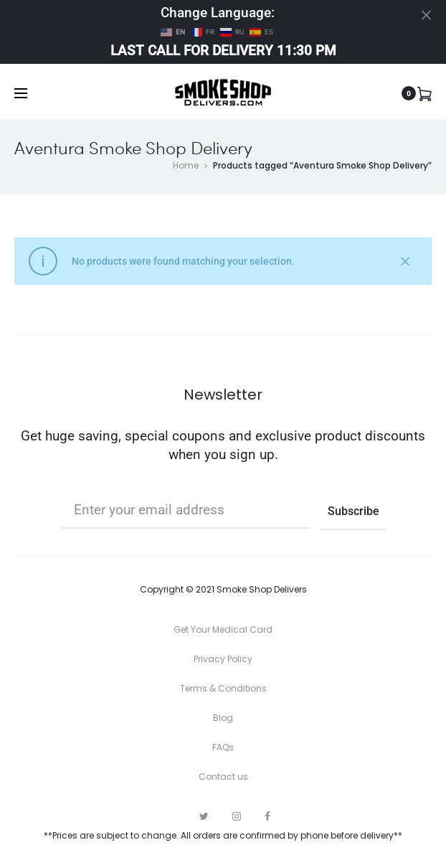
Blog (223, 718)
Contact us (223, 777)
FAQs (223, 747)
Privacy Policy (223, 659)
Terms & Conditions (223, 688)
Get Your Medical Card (223, 629)
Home (186, 165)
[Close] (426, 15)
